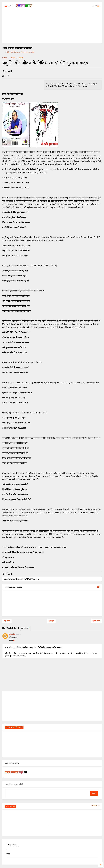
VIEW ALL (95, 806)
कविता (13, 58)
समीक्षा (21, 58)
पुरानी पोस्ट (96, 621)
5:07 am (18, 634)
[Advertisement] (52, 27)
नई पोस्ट (7, 621)
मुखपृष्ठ (8, 854)
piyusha (12, 634)
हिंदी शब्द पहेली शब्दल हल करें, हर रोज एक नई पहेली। (21, 52)
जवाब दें (12, 641)
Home (5, 58)
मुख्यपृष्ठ (51, 621)
